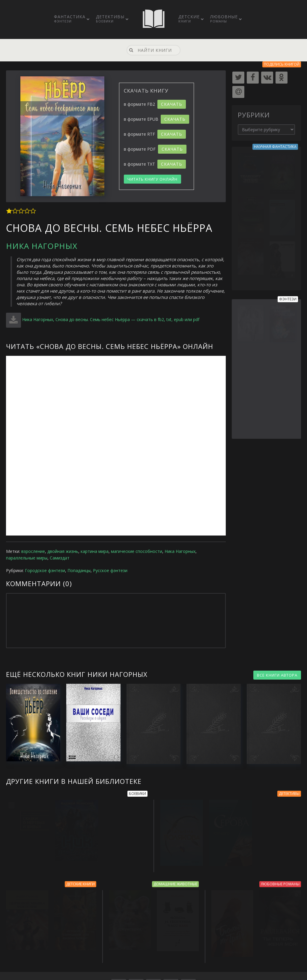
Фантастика (70, 19)
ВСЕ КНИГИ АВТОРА (277, 675)
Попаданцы (79, 570)
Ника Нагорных (42, 246)
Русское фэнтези (110, 570)
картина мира (95, 551)
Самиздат (60, 558)
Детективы (110, 19)
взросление (33, 551)
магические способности (137, 551)
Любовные (224, 19)
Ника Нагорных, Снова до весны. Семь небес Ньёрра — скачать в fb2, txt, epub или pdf (111, 319)
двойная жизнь (63, 551)
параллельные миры (27, 558)
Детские (189, 19)
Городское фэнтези (45, 570)
